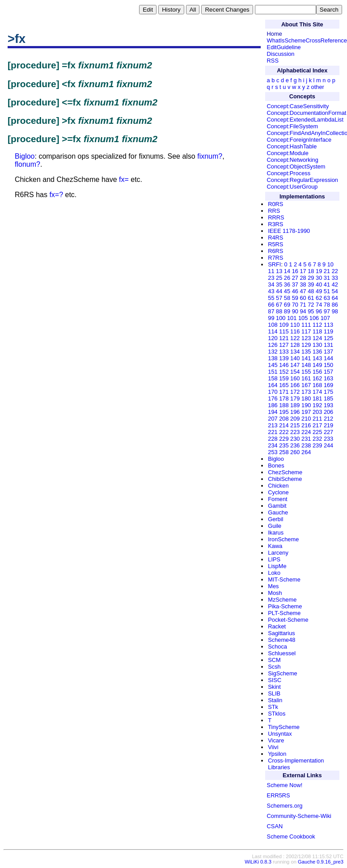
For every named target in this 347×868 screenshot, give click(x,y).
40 (319, 284)
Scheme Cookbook (291, 836)
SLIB (274, 693)
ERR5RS (279, 795)
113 (328, 325)
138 (273, 358)
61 (311, 298)
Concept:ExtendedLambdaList (305, 120)
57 (279, 298)
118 (317, 331)
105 (303, 318)
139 (284, 358)
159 (284, 378)
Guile (275, 526)
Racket (277, 626)
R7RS (275, 258)
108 (273, 325)
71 (303, 305)
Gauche (278, 512)
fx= (124, 179)
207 (273, 419)
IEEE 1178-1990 (289, 231)
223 (295, 432)
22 (335, 271)
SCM (274, 660)
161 (306, 378)
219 (328, 425)
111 (306, 325)
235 (284, 445)
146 (284, 365)
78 (327, 305)
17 (303, 271)
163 (328, 378)
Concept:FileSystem (293, 126)
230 (295, 439)
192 (317, 405)
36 (287, 284)
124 (317, 338)
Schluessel (282, 653)
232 (317, 439)
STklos (277, 714)
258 (284, 452)
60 (303, 298)
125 (328, 338)
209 (295, 419)
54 (335, 291)
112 (317, 325)
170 (273, 392)
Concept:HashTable (292, 146)
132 (273, 352)
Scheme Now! (285, 785)
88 (279, 311)
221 (273, 432)
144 (328, 358)
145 (273, 365)
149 (317, 365)
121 (284, 338)
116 (295, 331)
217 (317, 425)
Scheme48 (281, 640)
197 (306, 412)
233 (328, 439)
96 (319, 311)
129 (306, 345)
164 (273, 385)
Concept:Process (289, 173)
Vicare (276, 740)
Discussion (281, 54)
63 (327, 298)
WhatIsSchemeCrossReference (307, 40)
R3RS (275, 224)
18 (311, 271)
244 (328, 445)
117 (306, 331)
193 (328, 405)
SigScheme (282, 673)
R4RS (275, 238)
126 (273, 345)
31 (327, 278)
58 (287, 298)
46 (295, 291)
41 (327, 284)
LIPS (274, 559)
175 (328, 392)
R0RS (275, 204)
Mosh (275, 593)
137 (328, 352)
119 (328, 331)
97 (327, 311)
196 (295, 412)
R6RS (275, 251)
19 (319, 271)
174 (317, 392)
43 (271, 291)
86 (335, 305)
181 (317, 398)
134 (295, 352)
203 (317, 412)
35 (279, 284)
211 (317, 419)
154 (295, 372)
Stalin (275, 700)
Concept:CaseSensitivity (298, 106)
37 (295, 284)
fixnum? (210, 156)
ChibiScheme (285, 479)
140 (295, 358)
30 (319, 278)
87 (271, 311)
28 (303, 278)
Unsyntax (280, 734)
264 (306, 452)
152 (284, 372)
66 (271, 305)
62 (319, 298)
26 (287, 278)
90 (295, 311)
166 (295, 385)
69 (287, 305)
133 (284, 352)
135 (306, 352)
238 (306, 445)
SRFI (274, 264)
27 (295, 278)
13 (279, 271)
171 (284, 392)
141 (306, 358)
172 (295, 392)
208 (284, 419)
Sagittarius (281, 633)
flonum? (28, 164)
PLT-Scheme (284, 613)
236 (295, 445)
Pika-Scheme (285, 606)
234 (273, 445)
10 (330, 264)
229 (284, 439)
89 (287, 311)
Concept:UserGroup (292, 187)
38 (303, 284)
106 (314, 318)
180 (306, 398)
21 (327, 271)
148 (306, 365)
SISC (275, 680)
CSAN (275, 826)
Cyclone (278, 492)
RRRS (276, 217)
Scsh (274, 667)
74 (319, 305)
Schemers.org (285, 806)
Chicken (278, 486)
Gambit (277, 506)
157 (328, 372)
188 (284, 405)
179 (295, 398)
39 (311, 284)
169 (328, 385)
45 (287, 291)
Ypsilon (277, 754)
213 (273, 425)
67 (279, 305)
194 (273, 412)
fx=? (56, 195)
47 (303, 291)
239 (317, 445)
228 (273, 439)
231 (306, 439)
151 (273, 372)
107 (325, 318)
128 (295, 345)
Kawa (275, 546)
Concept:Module (288, 153)
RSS (273, 61)
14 (287, 271)
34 (271, 284)
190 (306, 405)
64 (335, 298)
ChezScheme (285, 472)
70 (295, 305)
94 (303, 311)
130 (317, 345)
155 (306, 372)
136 (317, 352)
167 (306, 385)
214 (284, 425)
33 (335, 278)
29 (311, 278)
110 (295, 325)
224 (306, 432)
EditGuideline (284, 47)
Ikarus (276, 533)
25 (279, 278)
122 (295, 338)
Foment (277, 499)
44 (279, 291)
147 (295, 365)
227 (328, 432)
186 (273, 405)
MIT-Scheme (284, 579)
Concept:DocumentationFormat (307, 113)
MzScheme (282, 600)
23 (271, 278)
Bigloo (25, 156)
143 (317, 358)
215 (295, 425)
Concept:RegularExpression (303, 180)
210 (306, 419)
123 (306, 338)
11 (271, 271)
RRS (274, 211)
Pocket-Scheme (288, 620)
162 (317, 378)
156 (317, 372)
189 (295, 405)
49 (319, 291)
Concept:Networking (293, 160)
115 (284, 331)
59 (295, 298)
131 (328, 345)
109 (284, 325)
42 (335, 284)
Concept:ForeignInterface (299, 140)
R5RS (275, 244)
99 (271, 318)
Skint (274, 687)
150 (328, 365)
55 (271, 298)
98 (335, 311)
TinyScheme (284, 727)
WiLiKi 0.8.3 (258, 862)
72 (311, 305)
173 (306, 392)
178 (284, 398)
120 (273, 338)
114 (273, 331)
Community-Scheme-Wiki (299, 816)
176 (273, 398)
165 (284, 385)
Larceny (278, 553)
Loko (274, 573)
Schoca (277, 647)
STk (273, 707)
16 (295, 271)
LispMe (277, 566)
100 (281, 318)
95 (311, 311)
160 (295, 378)
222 (284, 432)
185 (328, 398)
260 (295, 452)
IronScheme (283, 539)
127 (284, 345)
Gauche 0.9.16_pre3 (321, 862)
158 (273, 378)
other (318, 87)
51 (327, 291)
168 (317, 385)
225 (317, 432)
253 (273, 452)
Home (275, 34)
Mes (273, 586)
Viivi (273, 747)
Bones (276, 466)
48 (311, 291)
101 (292, 318)
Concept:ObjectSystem (296, 166)
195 (284, 412)
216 (306, 425)
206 (328, 412)
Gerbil (275, 519)
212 (328, 419)
